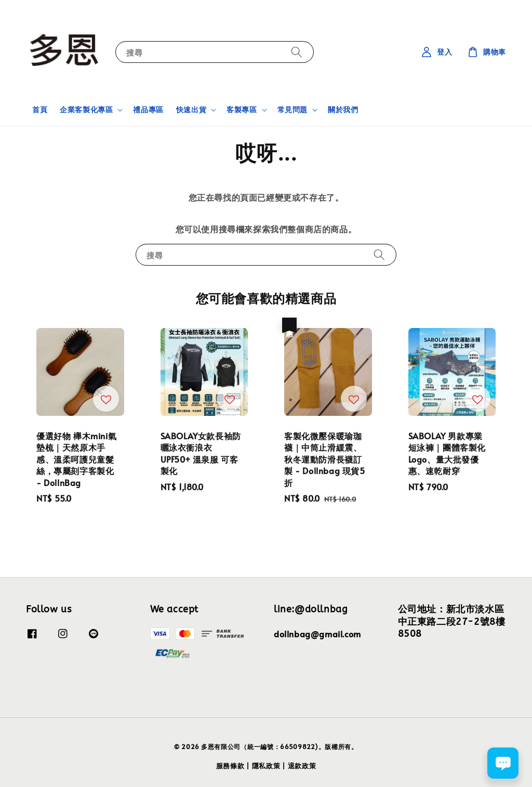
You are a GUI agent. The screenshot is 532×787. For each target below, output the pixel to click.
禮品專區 (148, 109)
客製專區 (242, 110)
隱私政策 (266, 766)
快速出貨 (191, 110)
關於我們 (343, 109)
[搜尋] (297, 52)
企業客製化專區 (86, 110)
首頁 (40, 109)
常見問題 (292, 110)
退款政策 (302, 766)
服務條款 (230, 766)
